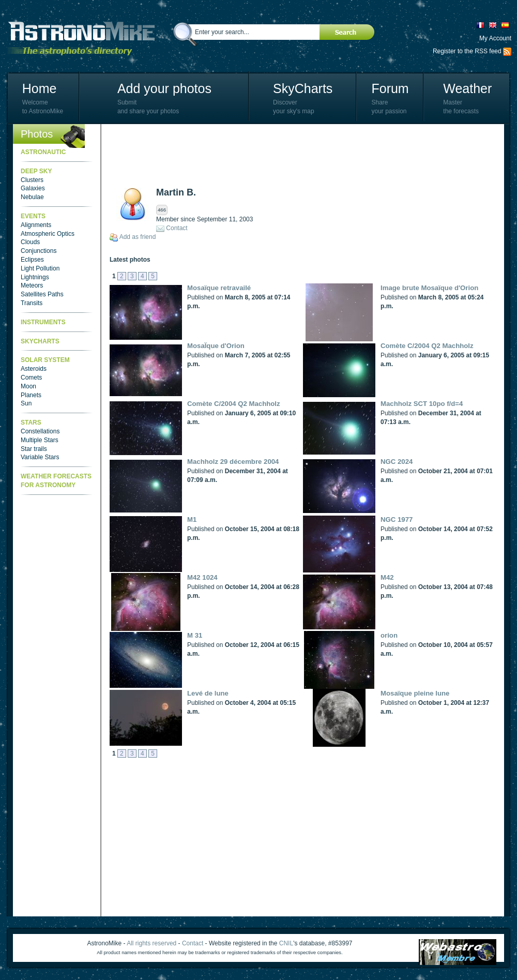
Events (33, 216)
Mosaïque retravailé (219, 288)
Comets (31, 378)
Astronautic (43, 152)
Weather (467, 88)
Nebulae (32, 197)
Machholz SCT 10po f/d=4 (422, 404)
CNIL (286, 943)
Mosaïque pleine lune (415, 693)
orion (389, 635)
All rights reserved (151, 943)
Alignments (36, 225)
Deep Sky (36, 171)
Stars (31, 423)
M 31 (195, 635)
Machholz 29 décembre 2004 (233, 462)
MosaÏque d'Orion (216, 346)
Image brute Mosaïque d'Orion (429, 288)
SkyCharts (303, 88)
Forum (390, 88)
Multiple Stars (40, 440)
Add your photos (164, 88)
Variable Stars (40, 457)
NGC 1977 (397, 519)
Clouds (30, 242)
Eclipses (32, 260)
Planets (31, 395)
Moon (28, 386)
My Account (495, 38)
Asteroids (34, 369)
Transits (32, 303)
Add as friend (138, 237)
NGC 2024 (397, 462)
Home (40, 88)
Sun (26, 403)
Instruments (43, 322)
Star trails (34, 449)
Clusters (32, 180)
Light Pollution (40, 268)
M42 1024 (202, 577)
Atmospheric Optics (48, 234)
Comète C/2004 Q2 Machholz (427, 346)
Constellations (40, 431)
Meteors (32, 285)
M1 (192, 519)
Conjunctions (39, 251)
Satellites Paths (42, 294)
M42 (387, 577)
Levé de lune (208, 693)
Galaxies (33, 188)
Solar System (45, 360)
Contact (177, 228)
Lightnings (35, 277)
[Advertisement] (298, 155)
